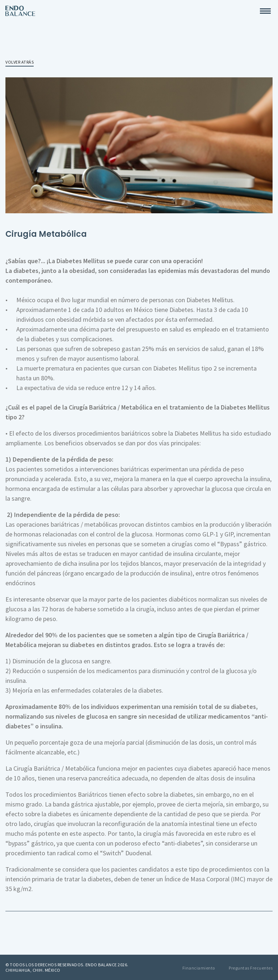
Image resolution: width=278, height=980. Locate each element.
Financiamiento (199, 968)
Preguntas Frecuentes (251, 968)
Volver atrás (20, 62)
